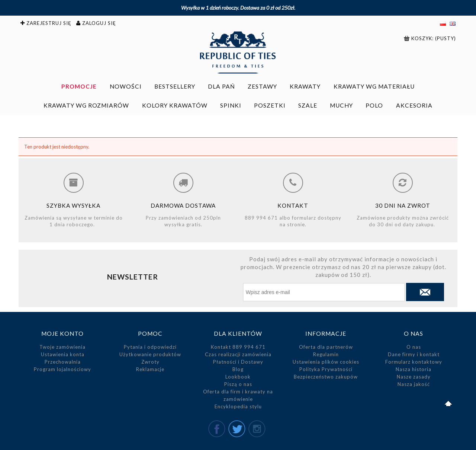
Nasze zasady (414, 377)
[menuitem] (79, 86)
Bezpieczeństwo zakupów (326, 377)
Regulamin (326, 354)
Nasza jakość (414, 384)
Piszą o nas (238, 384)
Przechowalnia (63, 362)
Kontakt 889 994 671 (238, 347)
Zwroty (150, 362)
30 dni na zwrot (403, 205)
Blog (238, 369)
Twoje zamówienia (62, 347)
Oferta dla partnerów (326, 347)
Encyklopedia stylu (238, 406)
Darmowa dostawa (183, 205)
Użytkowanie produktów (150, 354)
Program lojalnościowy (62, 369)
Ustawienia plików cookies (326, 362)
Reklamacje (150, 369)
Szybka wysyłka (73, 205)
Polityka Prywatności (326, 369)
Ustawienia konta (63, 354)
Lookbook (238, 377)
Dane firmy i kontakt (414, 354)
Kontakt (293, 205)
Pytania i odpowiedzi (150, 347)
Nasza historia (414, 369)
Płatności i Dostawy (238, 362)
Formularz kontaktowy (414, 362)
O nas (414, 347)
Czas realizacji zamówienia (238, 354)
